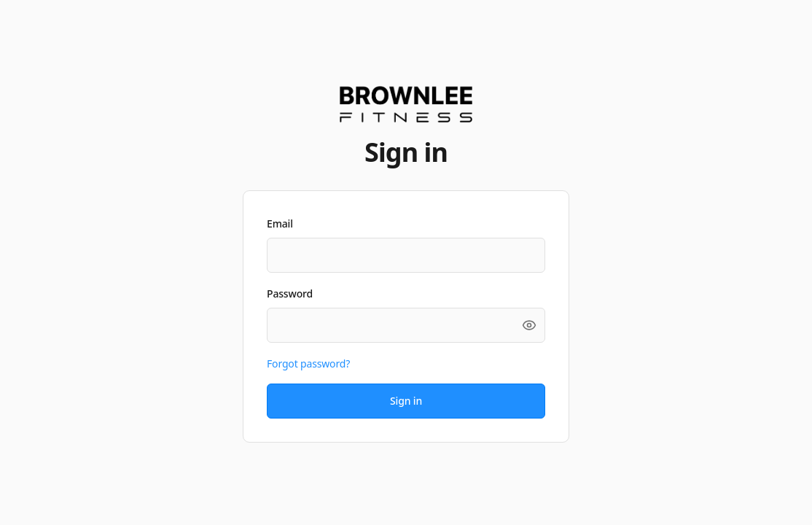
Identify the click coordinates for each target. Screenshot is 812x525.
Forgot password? (308, 363)
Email (280, 223)
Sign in (406, 401)
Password (290, 293)
